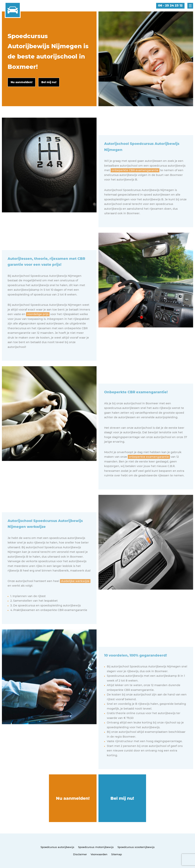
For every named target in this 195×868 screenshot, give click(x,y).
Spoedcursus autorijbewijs (57, 847)
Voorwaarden (99, 854)
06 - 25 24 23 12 (170, 5)
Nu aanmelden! (73, 798)
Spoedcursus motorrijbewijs (96, 847)
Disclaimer (80, 854)
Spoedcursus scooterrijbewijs (136, 847)
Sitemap (117, 854)
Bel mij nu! (122, 798)
